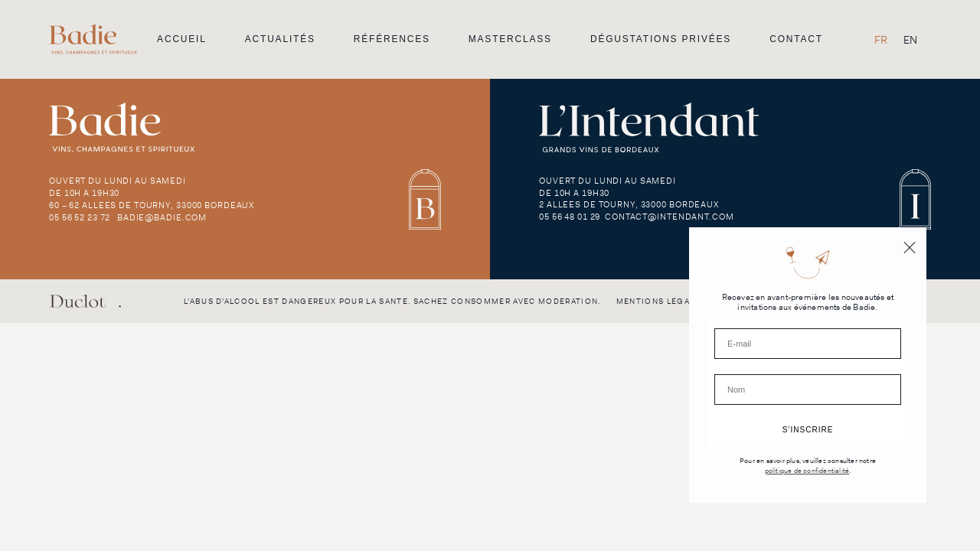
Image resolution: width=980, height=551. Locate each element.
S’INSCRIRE (808, 430)
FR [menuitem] (881, 40)
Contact (796, 39)
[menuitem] (881, 39)
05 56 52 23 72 (80, 217)
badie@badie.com (162, 217)
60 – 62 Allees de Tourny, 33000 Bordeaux (152, 205)
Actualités (280, 39)
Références (392, 39)
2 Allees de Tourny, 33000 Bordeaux (629, 204)
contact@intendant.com (669, 217)
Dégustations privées (661, 39)
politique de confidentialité (807, 471)
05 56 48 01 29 (570, 217)
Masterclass (510, 39)
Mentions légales (661, 301)
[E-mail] (808, 344)
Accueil (182, 39)
